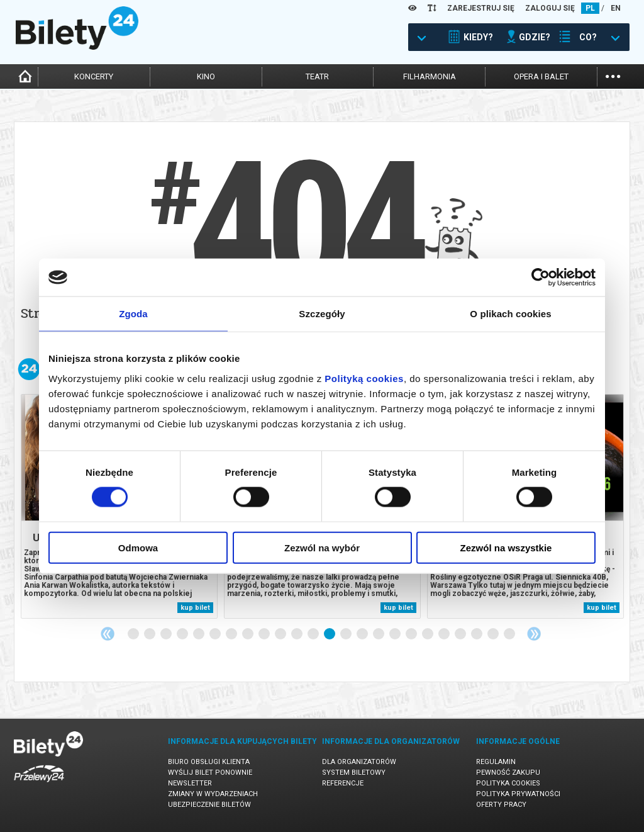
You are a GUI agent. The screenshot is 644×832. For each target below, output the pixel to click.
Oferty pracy (501, 805)
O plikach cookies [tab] (510, 314)
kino (206, 76)
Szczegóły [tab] (322, 314)
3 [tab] (167, 634)
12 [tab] (314, 634)
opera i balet (541, 76)
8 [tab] (248, 634)
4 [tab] (183, 634)
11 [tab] (297, 634)
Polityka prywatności (518, 794)
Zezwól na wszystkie (506, 547)
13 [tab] (330, 634)
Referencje (343, 783)
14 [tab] (347, 634)
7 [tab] (232, 634)
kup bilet (195, 608)
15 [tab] (363, 634)
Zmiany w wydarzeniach (213, 794)
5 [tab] (199, 634)
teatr (317, 76)
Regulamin (496, 762)
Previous (108, 634)
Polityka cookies (508, 783)
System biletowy (354, 773)
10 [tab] (281, 634)
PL (590, 8)
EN (616, 8)
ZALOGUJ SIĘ (550, 8)
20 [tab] (445, 634)
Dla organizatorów (359, 762)
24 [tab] (510, 634)
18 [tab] (412, 634)
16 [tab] (379, 634)
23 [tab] (494, 634)
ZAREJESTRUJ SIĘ (481, 8)
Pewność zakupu (508, 773)
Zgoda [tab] (133, 314)
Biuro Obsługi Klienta (209, 762)
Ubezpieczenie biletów (209, 805)
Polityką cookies (364, 378)
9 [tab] (265, 634)
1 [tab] (134, 634)
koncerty (94, 76)
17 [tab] (396, 634)
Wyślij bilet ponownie (210, 773)
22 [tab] (477, 634)
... (613, 75)
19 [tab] (428, 634)
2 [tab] (150, 634)
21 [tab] (461, 634)
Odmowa (138, 547)
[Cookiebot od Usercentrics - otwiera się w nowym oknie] (541, 278)
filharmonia (430, 76)
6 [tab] (216, 634)
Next (534, 634)
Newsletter (190, 783)
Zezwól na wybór (322, 547)
